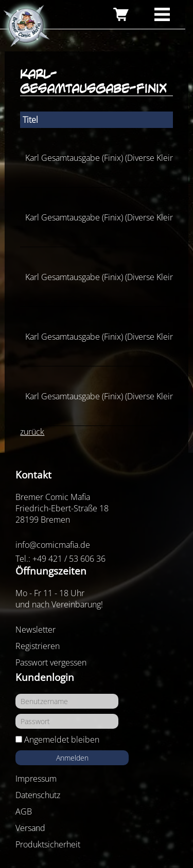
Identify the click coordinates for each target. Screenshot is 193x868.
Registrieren (38, 646)
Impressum (36, 779)
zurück (32, 432)
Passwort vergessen (51, 662)
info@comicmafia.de (53, 545)
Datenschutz (38, 795)
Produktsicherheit (48, 844)
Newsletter (36, 630)
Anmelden (72, 758)
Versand (30, 828)
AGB (24, 811)
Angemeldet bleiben (62, 740)
